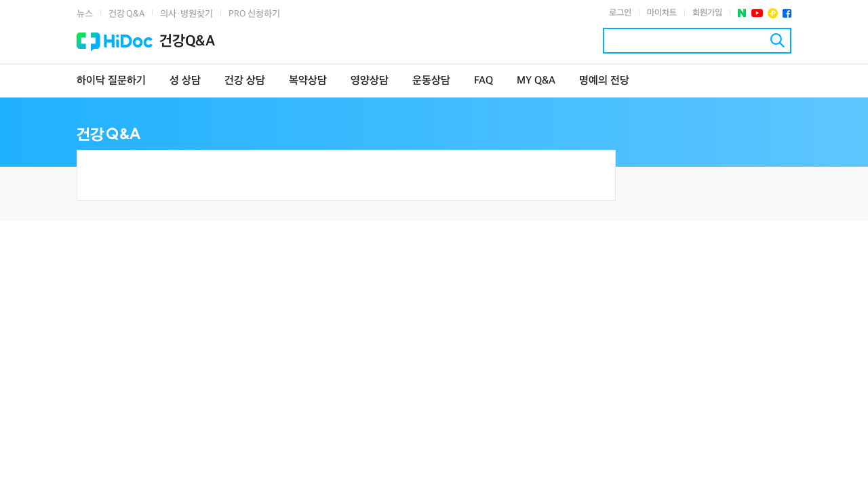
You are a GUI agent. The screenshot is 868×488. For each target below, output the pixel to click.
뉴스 (85, 14)
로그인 (620, 13)
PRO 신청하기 (254, 14)
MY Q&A (536, 81)
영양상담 (370, 81)
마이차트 (662, 13)
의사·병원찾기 (186, 14)
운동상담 (431, 81)
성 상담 (185, 81)
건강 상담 (245, 81)
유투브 (757, 13)
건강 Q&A (126, 14)
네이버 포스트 (742, 13)
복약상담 (308, 81)
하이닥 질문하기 (111, 81)
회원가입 (707, 13)
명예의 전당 (604, 81)
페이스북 (787, 13)
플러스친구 (773, 13)
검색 (777, 40)
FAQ (484, 81)
